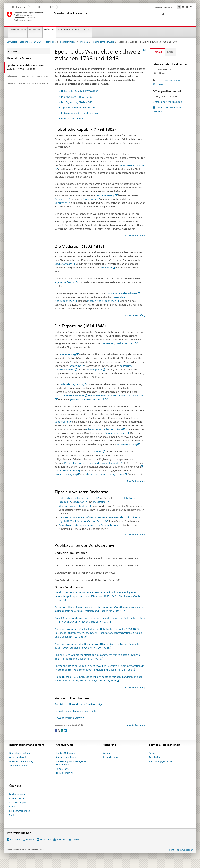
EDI (36, 7)
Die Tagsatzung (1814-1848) (77, 102)
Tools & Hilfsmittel (18, 765)
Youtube (61, 839)
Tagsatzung (75, 366)
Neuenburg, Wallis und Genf (118, 343)
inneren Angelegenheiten (102, 301)
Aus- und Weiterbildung (21, 761)
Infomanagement (18, 29)
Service (153, 753)
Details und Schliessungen (167, 102)
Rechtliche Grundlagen (180, 850)
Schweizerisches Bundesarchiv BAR (24, 42)
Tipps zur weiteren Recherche (78, 108)
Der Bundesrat (17, 7)
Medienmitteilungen (20, 811)
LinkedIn (76, 839)
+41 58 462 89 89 (170, 80)
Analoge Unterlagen (66, 757)
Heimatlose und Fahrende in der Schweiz (78, 711)
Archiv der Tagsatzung (72, 384)
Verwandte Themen (72, 119)
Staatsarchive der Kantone (73, 506)
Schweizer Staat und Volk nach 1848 (28, 76)
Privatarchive (62, 769)
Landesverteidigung (66, 474)
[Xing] (62, 730)
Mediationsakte (63, 264)
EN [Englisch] (191, 7)
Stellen (13, 815)
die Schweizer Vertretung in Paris (105, 474)
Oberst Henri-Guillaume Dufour (104, 429)
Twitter (30, 839)
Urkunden (96, 452)
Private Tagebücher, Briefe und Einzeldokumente (92, 463)
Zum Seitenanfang (136, 236)
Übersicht (168, 7)
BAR (51, 7)
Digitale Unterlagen (66, 753)
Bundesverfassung (127, 444)
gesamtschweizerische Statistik (87, 399)
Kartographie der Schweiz (69, 396)
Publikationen (156, 757)
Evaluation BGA (17, 798)
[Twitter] (59, 730)
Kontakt (13, 807)
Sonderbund (62, 422)
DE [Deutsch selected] (179, 7)
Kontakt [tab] (157, 52)
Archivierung (35, 29)
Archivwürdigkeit (18, 757)
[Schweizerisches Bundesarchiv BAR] (53, 16)
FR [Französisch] (183, 7)
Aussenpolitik (95, 370)
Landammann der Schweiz (122, 293)
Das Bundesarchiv (18, 794)
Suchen (106, 753)
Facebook (15, 839)
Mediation (107, 268)
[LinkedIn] (65, 730)
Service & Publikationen (68, 29)
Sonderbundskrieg (116, 433)
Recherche (50, 30)
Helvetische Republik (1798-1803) (80, 91)
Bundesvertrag (68, 354)
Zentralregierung (105, 195)
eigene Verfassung (65, 282)
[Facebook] (56, 730)
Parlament (61, 199)
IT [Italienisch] (187, 7)
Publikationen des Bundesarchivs (79, 113)
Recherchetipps (68, 42)
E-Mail (160, 84)
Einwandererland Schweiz (69, 718)
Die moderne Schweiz (103, 42)
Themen (84, 42)
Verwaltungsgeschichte (161, 761)
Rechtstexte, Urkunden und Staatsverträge (79, 704)
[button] (163, 14)
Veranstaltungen (18, 802)
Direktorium (90, 199)
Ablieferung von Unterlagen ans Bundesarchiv (72, 763)
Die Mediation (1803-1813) (77, 97)
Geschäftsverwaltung (20, 753)
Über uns (86, 29)
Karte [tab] (170, 52)
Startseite (158, 7)
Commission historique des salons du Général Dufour (88, 525)
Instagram (45, 839)
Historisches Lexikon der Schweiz (77, 498)
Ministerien (61, 203)
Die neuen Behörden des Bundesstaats (28, 84)
